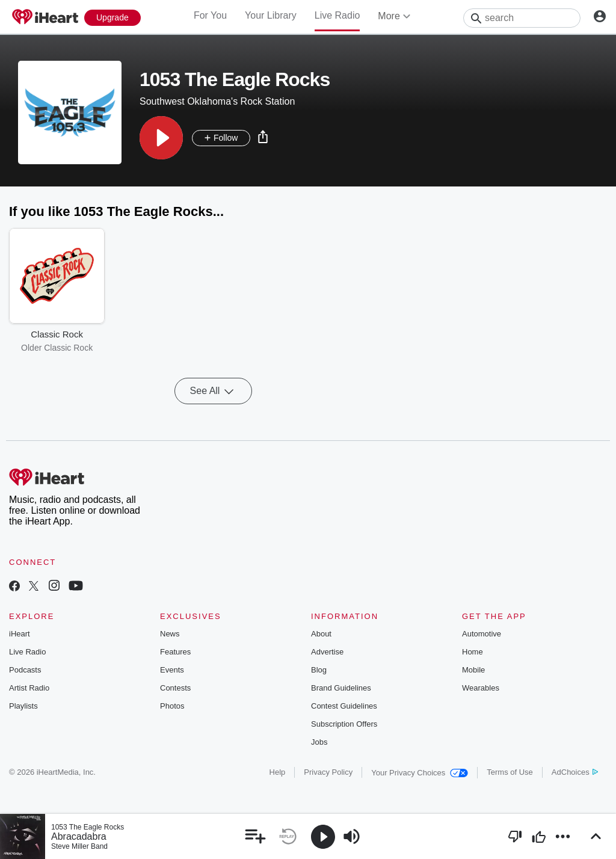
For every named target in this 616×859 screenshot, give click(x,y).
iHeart (20, 634)
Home (473, 652)
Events (172, 670)
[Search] (522, 18)
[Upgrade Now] (112, 18)
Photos (172, 706)
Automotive (482, 634)
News (170, 634)
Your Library (271, 15)
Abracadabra (79, 836)
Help (278, 772)
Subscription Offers (344, 724)
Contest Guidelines (344, 706)
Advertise (327, 652)
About (321, 634)
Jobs (319, 742)
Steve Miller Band (79, 846)
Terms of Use (510, 772)
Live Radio (337, 15)
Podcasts (25, 670)
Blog (319, 670)
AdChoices (575, 772)
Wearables (481, 688)
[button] (161, 138)
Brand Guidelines (341, 688)
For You (210, 15)
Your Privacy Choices (420, 773)
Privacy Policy (328, 772)
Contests (175, 688)
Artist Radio (29, 688)
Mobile (473, 670)
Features (175, 652)
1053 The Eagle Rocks (88, 827)
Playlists (23, 706)
